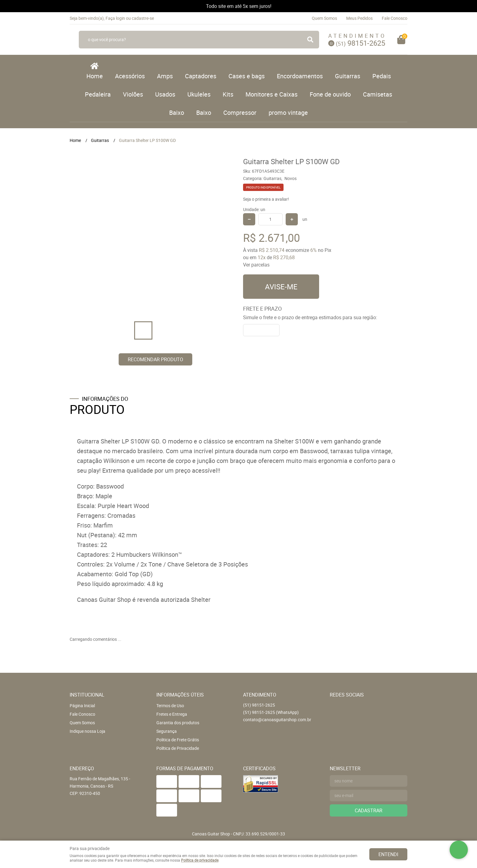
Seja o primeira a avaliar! (266, 199)
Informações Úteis (180, 695)
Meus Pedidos (359, 18)
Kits (228, 94)
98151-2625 (360, 43)
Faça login (115, 18)
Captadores (201, 76)
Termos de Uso (170, 706)
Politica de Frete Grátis (178, 740)
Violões (133, 94)
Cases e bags (247, 76)
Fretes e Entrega (172, 714)
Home (95, 76)
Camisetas (378, 94)
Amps (165, 76)
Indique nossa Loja (87, 731)
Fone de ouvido (330, 94)
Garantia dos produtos (178, 723)
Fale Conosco (395, 18)
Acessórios (130, 76)
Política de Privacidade (178, 748)
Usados (165, 94)
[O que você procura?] (310, 40)
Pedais (382, 76)
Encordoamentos (300, 76)
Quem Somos (324, 18)
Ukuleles (199, 94)
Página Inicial (82, 706)
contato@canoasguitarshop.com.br (277, 720)
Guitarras (348, 76)
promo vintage (288, 113)
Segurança (167, 731)
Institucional (87, 695)
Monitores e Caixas (272, 94)
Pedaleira (98, 94)
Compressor (240, 113)
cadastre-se (143, 18)
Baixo (177, 113)
